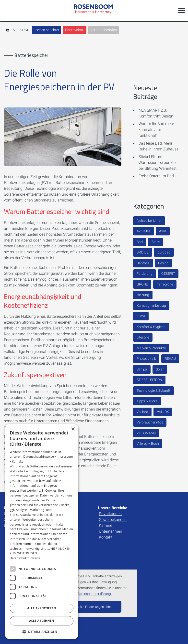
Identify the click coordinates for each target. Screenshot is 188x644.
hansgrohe (165, 284)
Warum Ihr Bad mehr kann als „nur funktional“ (156, 130)
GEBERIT (168, 274)
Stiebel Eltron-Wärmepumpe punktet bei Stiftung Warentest (158, 163)
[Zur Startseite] (94, 10)
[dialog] (42, 532)
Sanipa (142, 369)
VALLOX (163, 412)
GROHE (142, 284)
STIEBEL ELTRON (149, 380)
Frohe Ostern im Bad (156, 176)
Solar (160, 369)
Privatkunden (110, 514)
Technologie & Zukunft (153, 391)
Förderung (145, 274)
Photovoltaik (75, 30)
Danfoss (143, 263)
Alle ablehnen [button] (42, 621)
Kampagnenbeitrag (151, 306)
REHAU (170, 359)
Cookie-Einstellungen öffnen (94, 607)
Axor (163, 231)
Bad (140, 242)
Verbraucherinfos (104, 30)
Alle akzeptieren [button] (42, 608)
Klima (141, 316)
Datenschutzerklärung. (94, 594)
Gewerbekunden (113, 520)
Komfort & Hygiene (151, 327)
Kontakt (106, 537)
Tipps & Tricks (147, 401)
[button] (182, 11)
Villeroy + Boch (148, 443)
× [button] (73, 429)
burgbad (164, 252)
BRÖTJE (143, 252)
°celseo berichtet (47, 30)
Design (163, 263)
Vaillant (142, 412)
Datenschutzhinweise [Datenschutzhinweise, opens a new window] (25, 558)
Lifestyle (143, 337)
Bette (156, 242)
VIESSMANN (146, 433)
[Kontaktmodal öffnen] (7, 11)
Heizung (143, 295)
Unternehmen (111, 531)
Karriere (106, 525)
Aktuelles (143, 231)
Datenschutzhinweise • (40, 457)
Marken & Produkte (151, 348)
